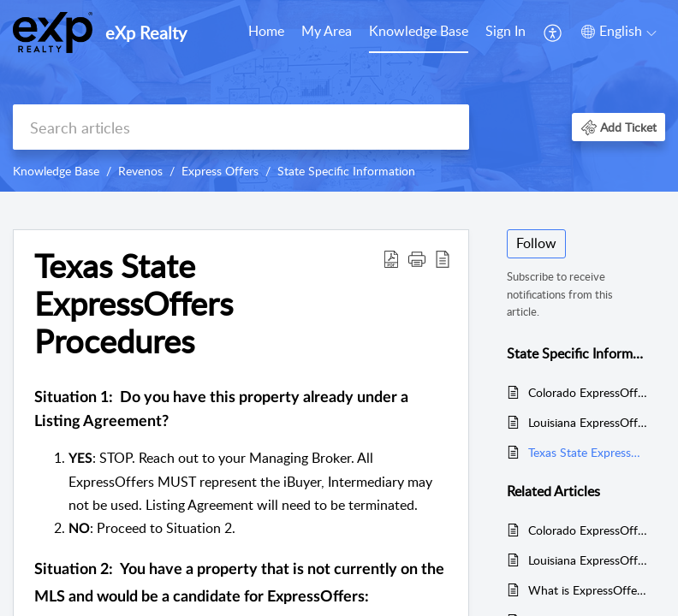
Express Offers (220, 171)
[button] (619, 127)
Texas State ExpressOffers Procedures (134, 303)
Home (266, 31)
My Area (327, 31)
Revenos (140, 171)
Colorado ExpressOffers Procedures (588, 392)
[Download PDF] (391, 258)
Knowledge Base (419, 31)
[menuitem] (506, 33)
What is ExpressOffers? (588, 590)
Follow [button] (536, 243)
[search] (241, 127)
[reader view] (443, 258)
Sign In (506, 31)
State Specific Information (346, 171)
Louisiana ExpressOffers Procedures (588, 422)
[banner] (339, 96)
